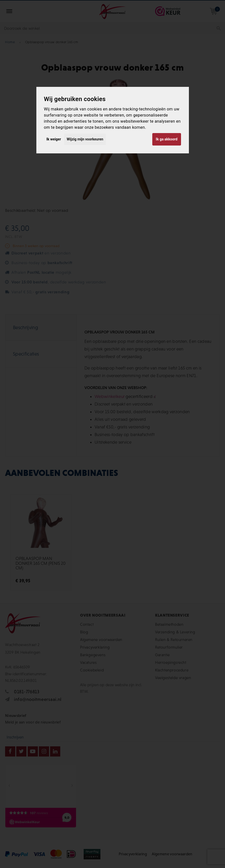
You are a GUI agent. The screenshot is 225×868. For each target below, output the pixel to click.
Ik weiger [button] (54, 139)
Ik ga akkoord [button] (167, 139)
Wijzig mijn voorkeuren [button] (85, 139)
